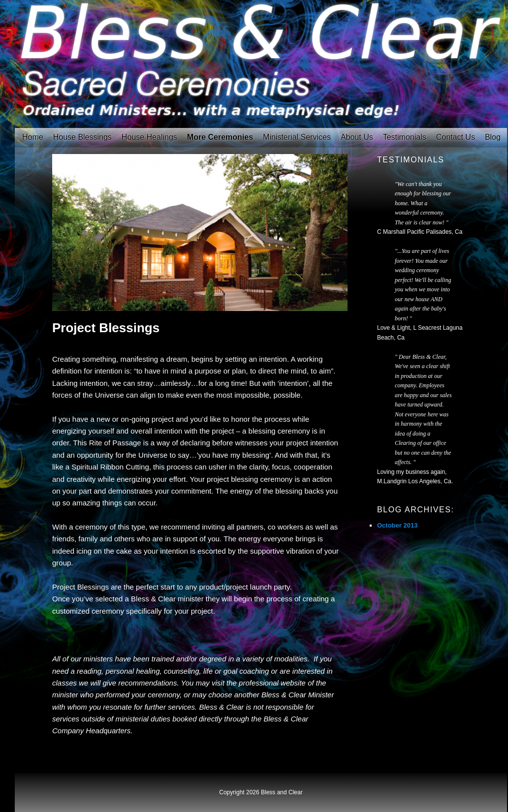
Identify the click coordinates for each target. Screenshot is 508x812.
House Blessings (82, 137)
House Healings (149, 137)
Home (33, 137)
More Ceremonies (220, 137)
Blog (493, 137)
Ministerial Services (297, 137)
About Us (357, 137)
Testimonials (405, 137)
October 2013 (397, 525)
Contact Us (456, 137)
